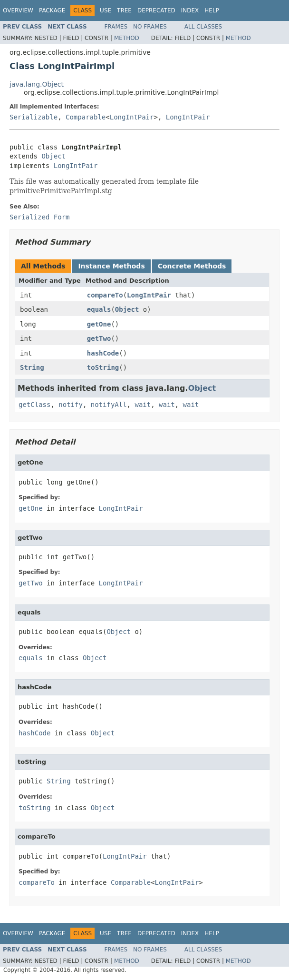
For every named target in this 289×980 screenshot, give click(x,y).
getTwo (99, 338)
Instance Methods (111, 266)
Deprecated (156, 10)
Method (127, 38)
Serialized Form (39, 217)
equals (99, 309)
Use (106, 10)
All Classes (203, 27)
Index (190, 10)
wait (143, 405)
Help (212, 10)
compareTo (105, 295)
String (32, 367)
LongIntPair (132, 117)
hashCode (103, 353)
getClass (34, 405)
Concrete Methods (192, 266)
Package (52, 10)
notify (71, 405)
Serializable (34, 117)
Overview (18, 10)
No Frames (150, 27)
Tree (124, 10)
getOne (99, 324)
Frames (116, 27)
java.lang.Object (37, 84)
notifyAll (109, 405)
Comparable (86, 117)
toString (103, 367)
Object (53, 156)
